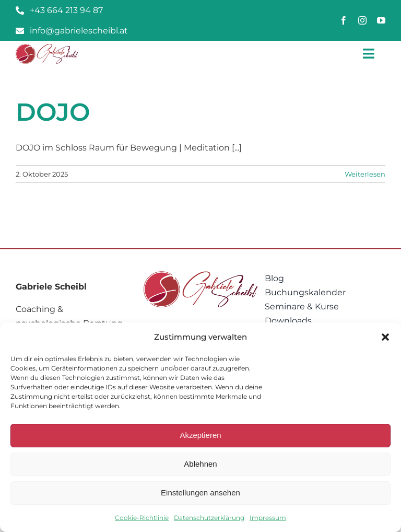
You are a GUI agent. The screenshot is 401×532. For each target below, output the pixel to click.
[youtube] (381, 20)
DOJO (53, 112)
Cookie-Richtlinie (142, 518)
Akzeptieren (200, 435)
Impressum (268, 518)
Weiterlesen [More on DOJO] (365, 174)
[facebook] (344, 20)
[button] (385, 337)
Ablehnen (200, 464)
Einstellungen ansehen (200, 493)
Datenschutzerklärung (209, 518)
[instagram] (362, 20)
